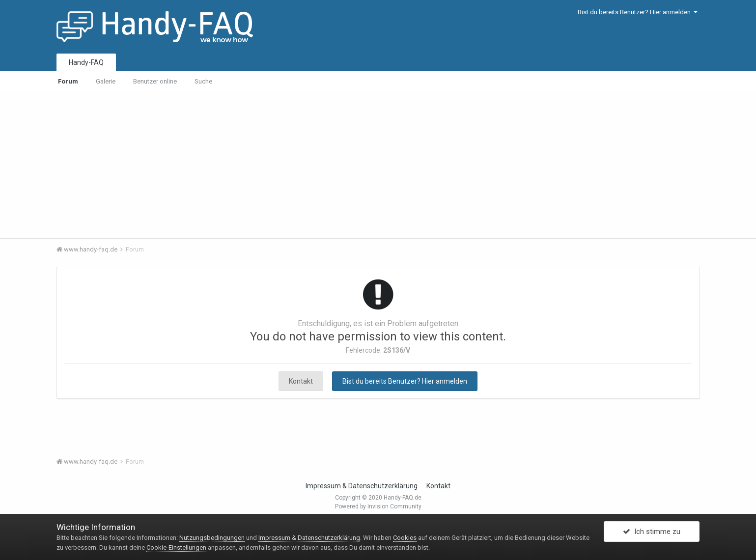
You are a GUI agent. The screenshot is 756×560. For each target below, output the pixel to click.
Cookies (405, 538)
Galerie (106, 81)
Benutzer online (155, 81)
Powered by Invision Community (378, 506)
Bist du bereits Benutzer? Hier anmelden (638, 12)
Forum (68, 81)
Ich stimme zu (652, 532)
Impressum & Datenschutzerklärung (362, 486)
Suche (203, 81)
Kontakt (301, 381)
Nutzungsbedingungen (212, 538)
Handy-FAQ (86, 62)
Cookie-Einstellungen (176, 547)
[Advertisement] (378, 165)
